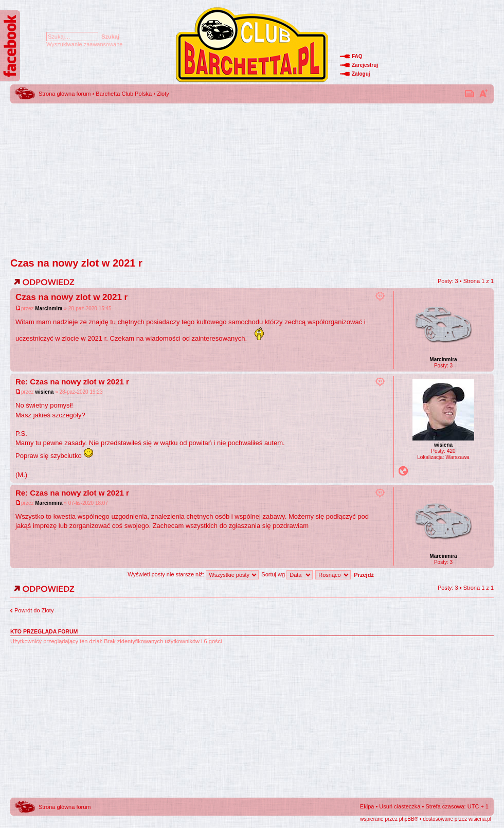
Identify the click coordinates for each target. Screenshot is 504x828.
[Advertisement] (252, 178)
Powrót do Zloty (34, 610)
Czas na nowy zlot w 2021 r (76, 263)
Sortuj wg (287, 574)
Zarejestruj (365, 65)
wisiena (44, 392)
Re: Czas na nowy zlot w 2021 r (72, 382)
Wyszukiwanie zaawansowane (84, 44)
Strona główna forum (65, 94)
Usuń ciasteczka (400, 806)
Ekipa (367, 806)
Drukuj (470, 93)
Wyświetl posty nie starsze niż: (193, 574)
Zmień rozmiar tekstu (483, 93)
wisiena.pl (480, 819)
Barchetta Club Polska (124, 94)
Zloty (163, 94)
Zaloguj (361, 74)
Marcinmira (49, 309)
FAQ (357, 56)
